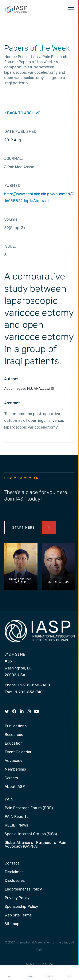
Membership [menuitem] (15, 770)
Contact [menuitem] (12, 863)
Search (49, 973)
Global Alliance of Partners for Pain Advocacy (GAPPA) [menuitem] (35, 845)
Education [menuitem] (14, 744)
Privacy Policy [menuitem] (17, 898)
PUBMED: (13, 186)
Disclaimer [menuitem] (14, 872)
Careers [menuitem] (11, 778)
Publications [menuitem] (16, 726)
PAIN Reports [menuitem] (17, 817)
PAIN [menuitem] (9, 799)
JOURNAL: (13, 159)
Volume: (11, 219)
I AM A (30, 973)
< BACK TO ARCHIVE (22, 113)
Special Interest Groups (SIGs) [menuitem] (31, 834)
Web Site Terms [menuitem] (18, 915)
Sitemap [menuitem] (12, 924)
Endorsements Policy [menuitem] (23, 889)
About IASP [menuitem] (15, 787)
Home (10, 973)
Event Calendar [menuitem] (18, 752)
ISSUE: (10, 246)
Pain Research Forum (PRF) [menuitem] (29, 808)
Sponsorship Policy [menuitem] (21, 907)
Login (69, 973)
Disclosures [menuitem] (15, 881)
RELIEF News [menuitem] (16, 825)
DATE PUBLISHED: (21, 132)
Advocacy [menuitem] (14, 761)
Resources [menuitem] (14, 735)
